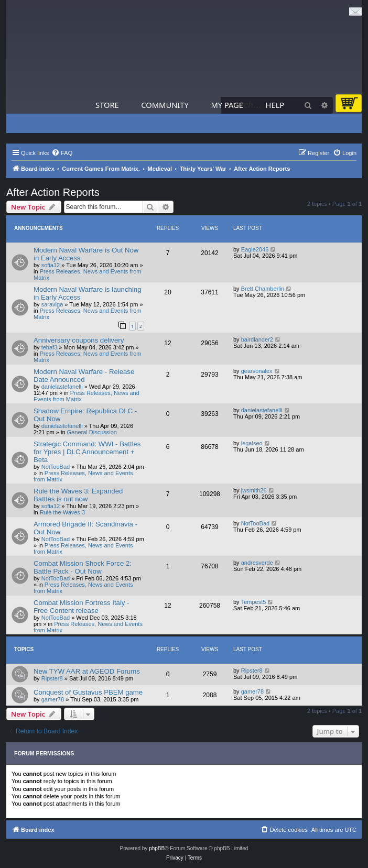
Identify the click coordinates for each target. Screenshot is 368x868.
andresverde (257, 563)
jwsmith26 (254, 490)
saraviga (52, 304)
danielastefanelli (62, 387)
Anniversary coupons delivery (79, 340)
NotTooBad (56, 467)
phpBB (157, 848)
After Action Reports (53, 192)
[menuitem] (62, 153)
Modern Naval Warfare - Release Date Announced (84, 376)
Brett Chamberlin (263, 289)
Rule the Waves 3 (62, 512)
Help (275, 105)
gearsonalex (257, 371)
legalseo (252, 443)
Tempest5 (254, 602)
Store (107, 105)
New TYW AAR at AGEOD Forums (87, 671)
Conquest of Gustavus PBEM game (88, 692)
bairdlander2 (257, 339)
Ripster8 (52, 678)
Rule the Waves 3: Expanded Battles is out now (78, 495)
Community (165, 105)
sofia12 (51, 265)
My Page (227, 105)
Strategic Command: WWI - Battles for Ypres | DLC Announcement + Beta (87, 452)
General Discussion (92, 432)
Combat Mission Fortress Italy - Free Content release (81, 607)
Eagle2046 (255, 249)
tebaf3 (50, 347)
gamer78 (53, 699)
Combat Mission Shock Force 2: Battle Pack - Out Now (83, 567)
